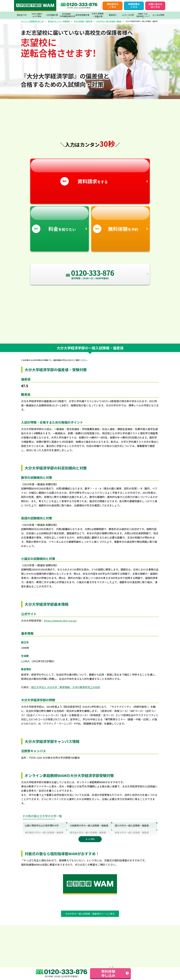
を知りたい (60, 220)
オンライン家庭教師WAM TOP (32, 21)
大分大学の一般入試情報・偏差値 (109, 21)
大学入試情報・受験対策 (83, 21)
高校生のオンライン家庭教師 (59, 21)
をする (90, 172)
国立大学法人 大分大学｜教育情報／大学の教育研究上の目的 (66, 687)
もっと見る (90, 839)
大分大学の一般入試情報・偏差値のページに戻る (90, 914)
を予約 (121, 220)
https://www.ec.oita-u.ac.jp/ (60, 621)
